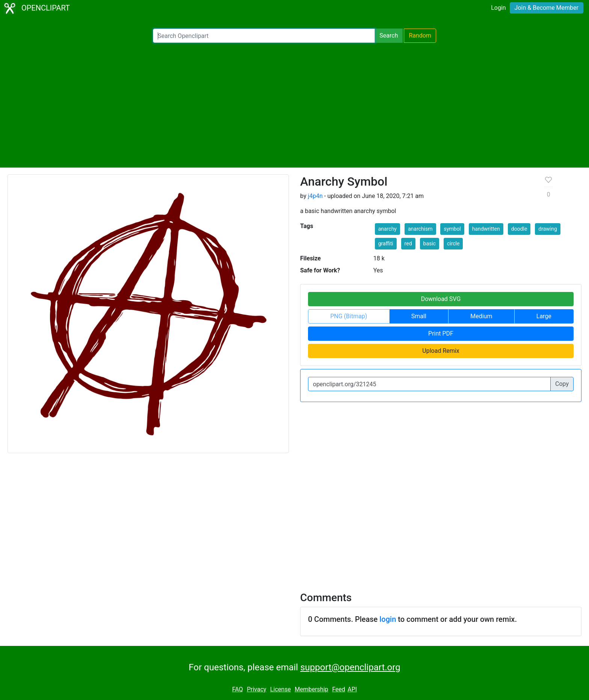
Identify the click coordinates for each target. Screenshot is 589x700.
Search (389, 36)
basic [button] (430, 243)
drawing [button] (548, 229)
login (388, 619)
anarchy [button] (387, 229)
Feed (339, 689)
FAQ (238, 689)
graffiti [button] (386, 243)
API (352, 689)
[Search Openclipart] (264, 36)
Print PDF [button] (441, 333)
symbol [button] (452, 229)
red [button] (408, 243)
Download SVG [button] (441, 299)
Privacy (257, 689)
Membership (311, 689)
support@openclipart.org (350, 667)
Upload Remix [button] (441, 351)
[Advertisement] (294, 105)
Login (498, 8)
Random (420, 36)
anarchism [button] (420, 229)
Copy (562, 384)
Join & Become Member (547, 8)
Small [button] (419, 316)
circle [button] (453, 243)
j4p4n (315, 196)
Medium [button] (481, 316)
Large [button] (544, 316)
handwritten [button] (486, 229)
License (280, 689)
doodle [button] (519, 229)
